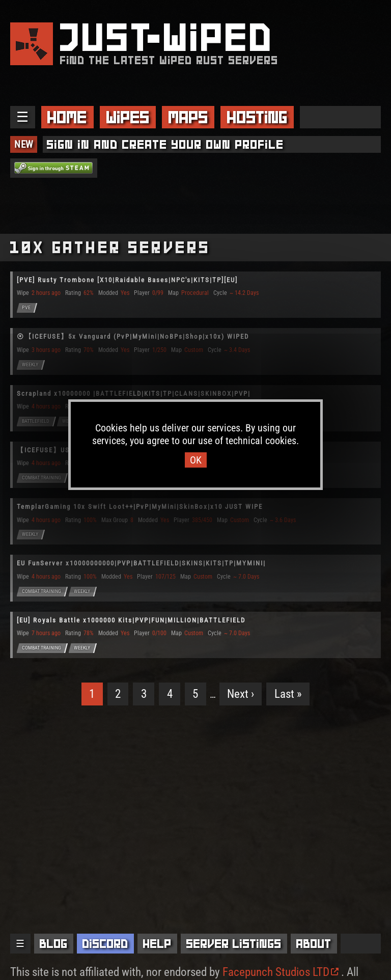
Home (67, 117)
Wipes (128, 117)
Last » (288, 694)
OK (196, 460)
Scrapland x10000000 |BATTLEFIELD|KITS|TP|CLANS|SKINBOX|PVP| (134, 393)
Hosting (257, 117)
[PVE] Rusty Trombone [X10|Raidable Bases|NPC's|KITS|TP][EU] (127, 280)
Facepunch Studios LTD (281, 972)
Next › (241, 694)
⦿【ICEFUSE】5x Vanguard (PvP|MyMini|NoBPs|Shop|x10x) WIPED (133, 336)
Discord (105, 944)
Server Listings (234, 944)
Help (157, 944)
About (314, 944)
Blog (54, 944)
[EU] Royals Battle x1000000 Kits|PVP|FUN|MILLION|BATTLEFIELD (131, 620)
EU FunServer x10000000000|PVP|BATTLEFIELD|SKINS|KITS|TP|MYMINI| (141, 563)
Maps (188, 117)
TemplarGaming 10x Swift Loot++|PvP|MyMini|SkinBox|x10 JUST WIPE (140, 507)
